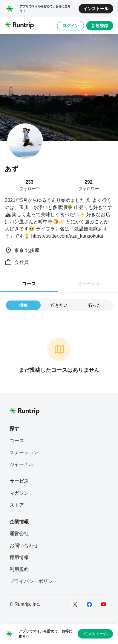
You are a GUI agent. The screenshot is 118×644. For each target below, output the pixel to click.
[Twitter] (75, 604)
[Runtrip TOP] (19, 26)
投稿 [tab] (23, 305)
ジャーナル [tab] (89, 284)
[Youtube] (104, 604)
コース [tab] (29, 284)
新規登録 (100, 26)
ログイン (71, 26)
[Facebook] (89, 604)
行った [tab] (95, 305)
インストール (96, 9)
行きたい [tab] (59, 305)
